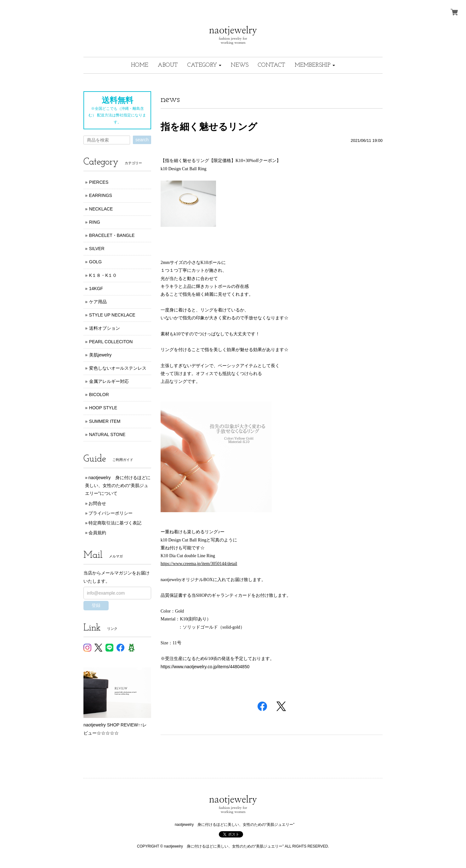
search (142, 140)
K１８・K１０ (103, 275)
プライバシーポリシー (111, 513)
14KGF (96, 288)
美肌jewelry (100, 355)
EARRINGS (101, 195)
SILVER (97, 249)
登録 (96, 605)
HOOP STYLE (103, 408)
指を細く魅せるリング (209, 127)
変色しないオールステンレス (118, 368)
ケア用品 (98, 302)
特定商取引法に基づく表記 (115, 523)
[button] (204, 65)
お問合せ (97, 503)
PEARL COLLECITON (111, 342)
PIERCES (99, 182)
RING (95, 222)
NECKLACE (101, 209)
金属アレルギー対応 (109, 381)
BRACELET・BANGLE (112, 235)
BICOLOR (99, 395)
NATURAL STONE (107, 434)
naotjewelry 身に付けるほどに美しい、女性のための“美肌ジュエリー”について (118, 485)
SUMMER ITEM (105, 421)
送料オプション (105, 328)
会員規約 (97, 533)
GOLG (95, 262)
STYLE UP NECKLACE (112, 315)
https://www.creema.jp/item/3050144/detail (199, 564)
